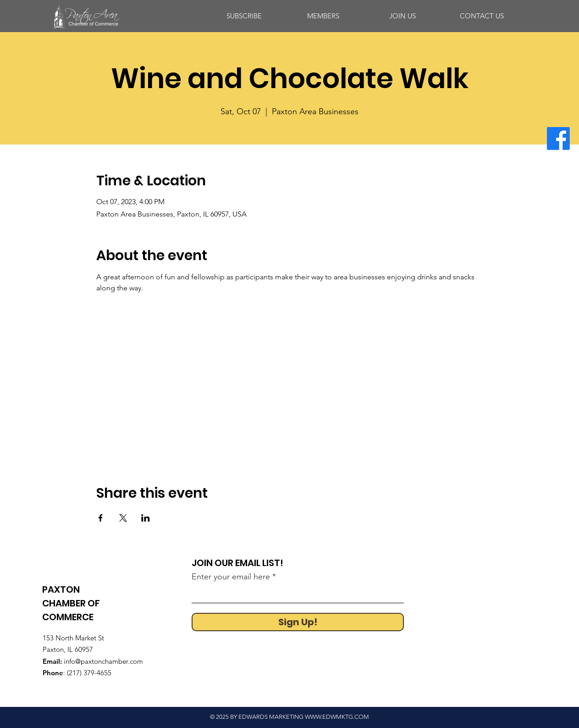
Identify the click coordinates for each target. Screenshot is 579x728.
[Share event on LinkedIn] (146, 518)
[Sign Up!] (298, 622)
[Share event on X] (123, 518)
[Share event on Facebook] (101, 518)
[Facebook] (558, 139)
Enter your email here (231, 577)
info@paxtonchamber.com (103, 661)
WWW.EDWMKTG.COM (337, 717)
